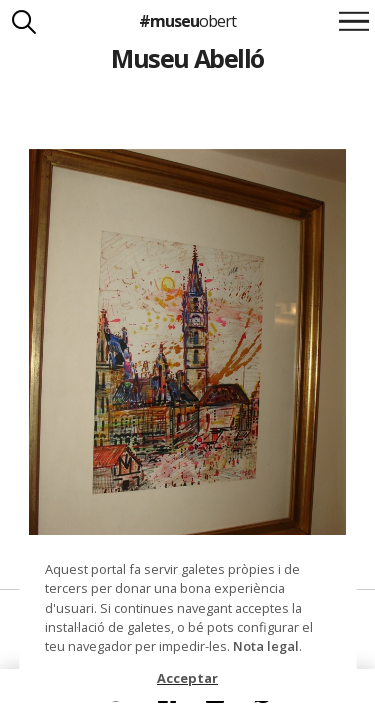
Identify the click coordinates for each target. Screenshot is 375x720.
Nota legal (266, 646)
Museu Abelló (187, 58)
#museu (187, 21)
